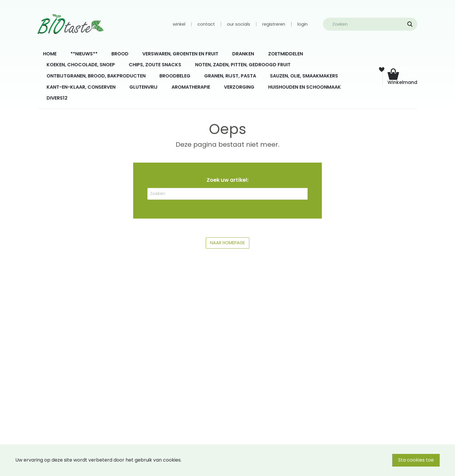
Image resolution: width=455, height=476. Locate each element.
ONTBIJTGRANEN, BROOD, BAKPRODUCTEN (96, 76)
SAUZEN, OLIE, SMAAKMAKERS (304, 76)
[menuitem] (50, 54)
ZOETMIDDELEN (286, 54)
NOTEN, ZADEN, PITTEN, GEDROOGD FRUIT (243, 65)
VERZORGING (239, 87)
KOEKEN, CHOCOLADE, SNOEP (81, 65)
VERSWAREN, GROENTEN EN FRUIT (180, 54)
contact (206, 24)
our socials (239, 24)
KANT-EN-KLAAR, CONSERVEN (81, 87)
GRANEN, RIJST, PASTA (230, 76)
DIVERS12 (57, 98)
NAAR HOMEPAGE (227, 243)
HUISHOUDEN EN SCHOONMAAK (305, 87)
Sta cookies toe (416, 460)
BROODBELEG (175, 76)
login (302, 24)
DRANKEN (243, 54)
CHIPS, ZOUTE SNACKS (155, 65)
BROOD (120, 54)
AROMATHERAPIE (191, 87)
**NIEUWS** (84, 54)
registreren (274, 24)
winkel (179, 24)
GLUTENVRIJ (144, 87)
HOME (50, 54)
